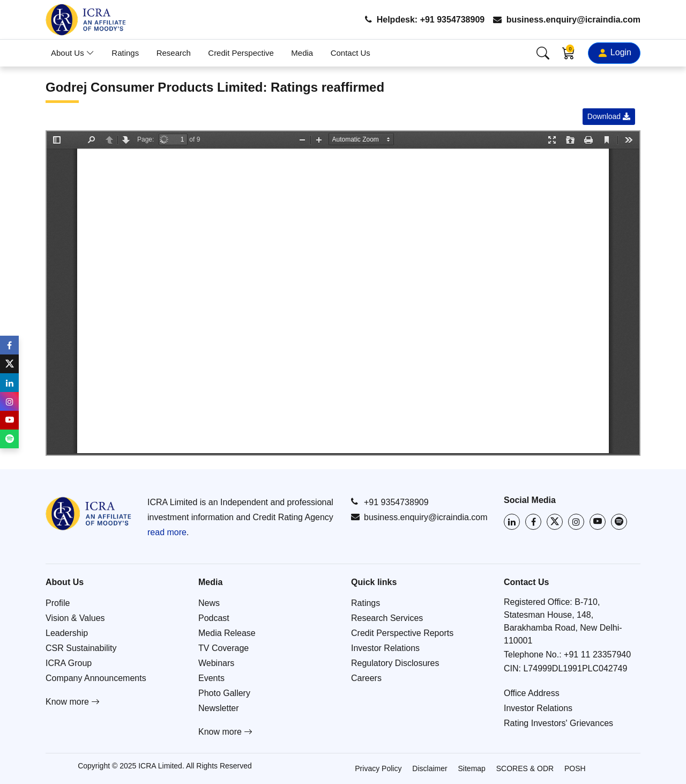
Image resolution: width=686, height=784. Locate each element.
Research (174, 53)
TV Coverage (223, 648)
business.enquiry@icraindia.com (567, 20)
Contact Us (351, 53)
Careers (366, 678)
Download (609, 116)
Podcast (214, 618)
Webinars (216, 663)
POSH (575, 768)
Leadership (67, 633)
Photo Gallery (224, 693)
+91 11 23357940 (597, 654)
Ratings (125, 53)
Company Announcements (96, 678)
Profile (58, 603)
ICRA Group (69, 663)
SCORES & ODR (525, 768)
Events (211, 678)
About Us (73, 53)
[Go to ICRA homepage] (88, 513)
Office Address (532, 693)
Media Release (227, 633)
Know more (73, 702)
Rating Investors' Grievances (558, 723)
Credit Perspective (241, 53)
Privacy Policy (378, 768)
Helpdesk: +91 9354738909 (425, 20)
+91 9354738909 (390, 502)
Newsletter (219, 708)
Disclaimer (430, 768)
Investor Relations (385, 648)
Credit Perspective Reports (402, 633)
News (209, 603)
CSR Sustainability (81, 648)
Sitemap (472, 768)
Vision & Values (75, 618)
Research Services (387, 618)
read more (167, 532)
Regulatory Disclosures (395, 663)
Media (302, 53)
